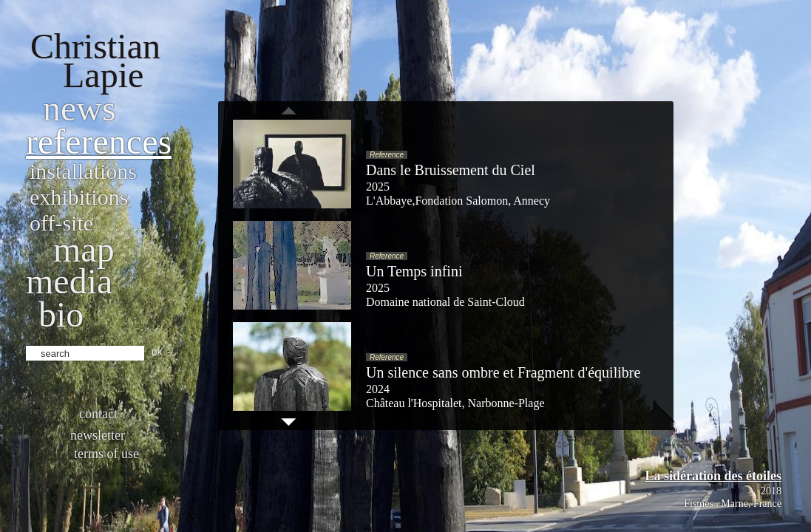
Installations (83, 171)
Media (69, 281)
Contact (98, 414)
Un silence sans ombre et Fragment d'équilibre (503, 372)
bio (61, 314)
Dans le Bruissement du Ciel (451, 170)
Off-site (61, 223)
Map (84, 249)
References (99, 141)
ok (157, 352)
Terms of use (106, 454)
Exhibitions (79, 197)
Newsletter (98, 435)
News (79, 108)
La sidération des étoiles (714, 476)
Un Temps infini (414, 271)
